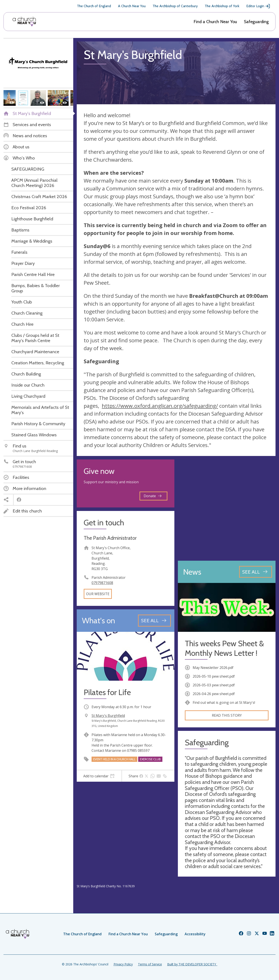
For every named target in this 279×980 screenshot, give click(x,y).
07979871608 (102, 583)
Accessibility (195, 934)
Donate (153, 496)
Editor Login (258, 6)
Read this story (227, 715)
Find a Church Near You (215, 22)
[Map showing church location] (227, 508)
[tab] (99, 776)
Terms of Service (150, 964)
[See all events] (154, 620)
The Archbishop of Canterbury (175, 6)
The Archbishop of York (222, 6)
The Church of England (94, 6)
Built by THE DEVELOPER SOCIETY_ (192, 964)
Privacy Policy (123, 964)
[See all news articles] (256, 572)
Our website (98, 594)
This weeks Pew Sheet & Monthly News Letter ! (224, 648)
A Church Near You (132, 6)
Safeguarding (256, 22)
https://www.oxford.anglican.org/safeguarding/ (160, 406)
